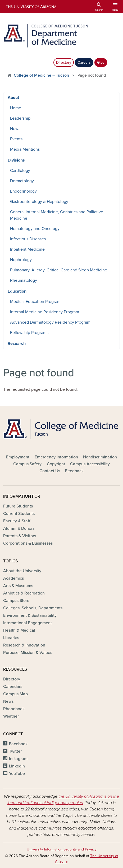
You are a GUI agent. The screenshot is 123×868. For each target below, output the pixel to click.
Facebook (18, 744)
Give (101, 62)
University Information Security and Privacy (62, 849)
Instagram (18, 759)
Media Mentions (25, 149)
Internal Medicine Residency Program (45, 312)
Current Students (19, 514)
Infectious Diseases (28, 239)
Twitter (15, 751)
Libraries (11, 638)
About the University (22, 571)
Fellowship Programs (29, 333)
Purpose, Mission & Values (28, 653)
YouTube (17, 774)
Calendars (13, 687)
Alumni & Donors (19, 528)
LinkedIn (17, 766)
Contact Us (50, 471)
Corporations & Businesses (28, 543)
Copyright (56, 464)
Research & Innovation (24, 645)
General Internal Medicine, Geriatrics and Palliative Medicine (57, 215)
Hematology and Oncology (35, 229)
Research (17, 344)
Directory (64, 62)
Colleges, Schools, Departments (33, 608)
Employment (18, 457)
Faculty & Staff (17, 521)
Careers (84, 62)
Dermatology (22, 181)
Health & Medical (19, 630)
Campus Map (15, 694)
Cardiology (20, 171)
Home (16, 108)
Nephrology (21, 260)
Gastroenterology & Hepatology (39, 202)
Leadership (20, 118)
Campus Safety (27, 464)
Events (16, 139)
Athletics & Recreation (24, 593)
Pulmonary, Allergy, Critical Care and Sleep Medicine (59, 270)
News (15, 129)
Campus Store (16, 601)
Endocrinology (23, 191)
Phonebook (14, 709)
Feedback (74, 471)
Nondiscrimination (100, 457)
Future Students (18, 506)
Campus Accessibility (90, 464)
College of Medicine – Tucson (41, 75)
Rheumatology (24, 280)
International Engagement (28, 623)
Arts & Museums (18, 586)
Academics (13, 578)
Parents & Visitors (20, 536)
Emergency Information (56, 457)
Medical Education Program (35, 302)
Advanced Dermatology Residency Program (50, 322)
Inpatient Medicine (27, 249)
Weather (11, 716)
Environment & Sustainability (30, 615)
